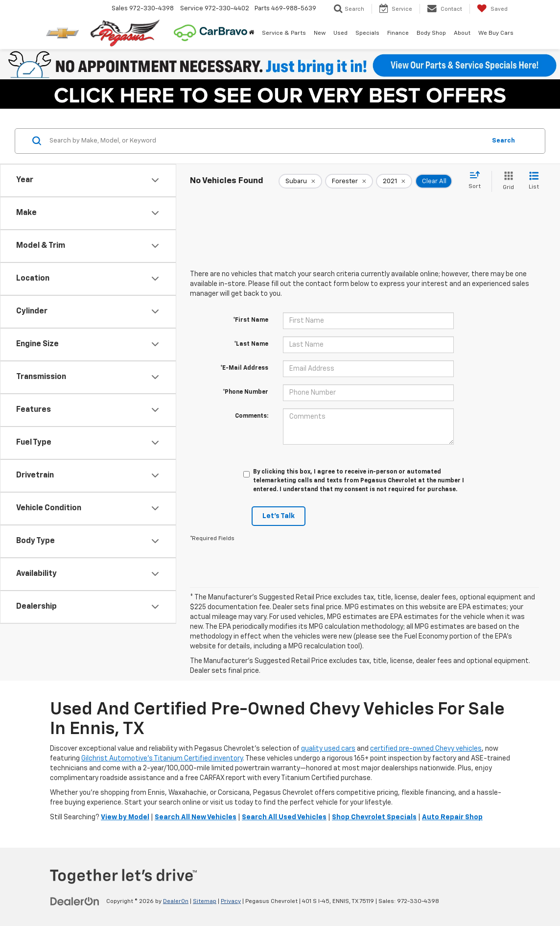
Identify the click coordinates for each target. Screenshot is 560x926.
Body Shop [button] (431, 33)
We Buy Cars (496, 33)
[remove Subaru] (300, 181)
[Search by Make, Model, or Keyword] (266, 141)
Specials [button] (367, 33)
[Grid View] (506, 181)
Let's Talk (279, 516)
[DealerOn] (75, 901)
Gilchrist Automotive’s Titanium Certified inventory (162, 759)
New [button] (320, 33)
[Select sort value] (478, 181)
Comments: (252, 416)
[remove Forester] (349, 181)
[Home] (251, 33)
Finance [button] (398, 33)
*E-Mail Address (244, 368)
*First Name (251, 320)
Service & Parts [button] (284, 33)
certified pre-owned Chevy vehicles (426, 749)
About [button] (462, 33)
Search (503, 141)
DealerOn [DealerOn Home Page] (176, 902)
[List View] (534, 181)
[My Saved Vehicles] (492, 9)
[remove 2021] (394, 181)
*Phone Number (245, 392)
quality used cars (328, 749)
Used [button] (340, 33)
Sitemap (205, 902)
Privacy (231, 902)
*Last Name (251, 344)
